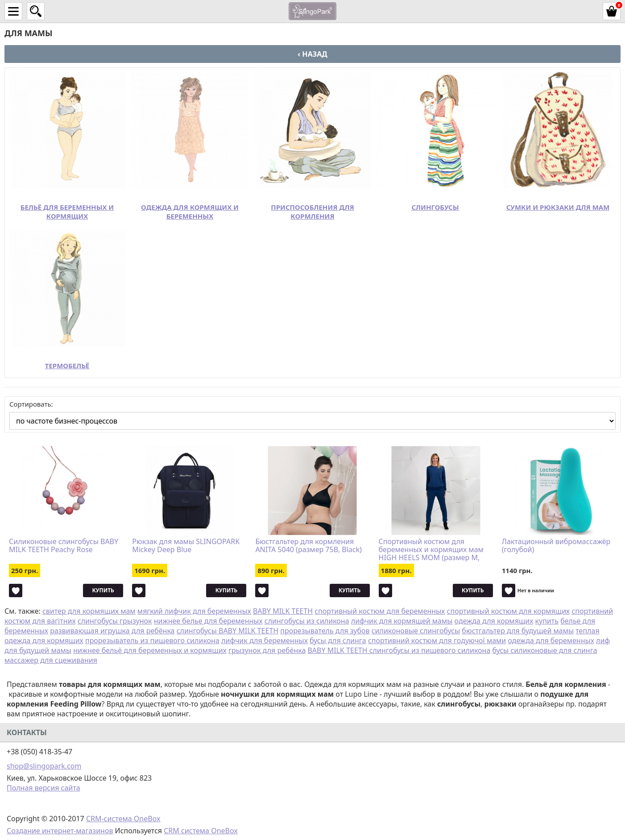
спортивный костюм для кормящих (509, 611)
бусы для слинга (338, 640)
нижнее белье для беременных (208, 621)
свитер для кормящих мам (89, 611)
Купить (103, 590)
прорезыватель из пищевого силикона (152, 640)
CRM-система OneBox (123, 819)
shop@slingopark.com (44, 766)
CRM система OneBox (201, 831)
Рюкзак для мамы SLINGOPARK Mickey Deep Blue (186, 546)
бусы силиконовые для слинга (544, 650)
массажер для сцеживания (51, 660)
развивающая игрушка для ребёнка (112, 631)
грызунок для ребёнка (267, 650)
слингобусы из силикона (307, 621)
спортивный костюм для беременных (380, 611)
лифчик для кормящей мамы (402, 621)
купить (547, 621)
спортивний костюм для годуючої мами (437, 640)
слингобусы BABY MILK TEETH (228, 631)
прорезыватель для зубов (325, 631)
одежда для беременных (551, 640)
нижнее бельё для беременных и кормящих (150, 650)
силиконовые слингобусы (416, 631)
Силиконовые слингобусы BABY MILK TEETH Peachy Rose (64, 546)
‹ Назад (312, 54)
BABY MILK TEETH (283, 611)
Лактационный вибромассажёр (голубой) (556, 546)
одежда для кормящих (494, 621)
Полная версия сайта (43, 788)
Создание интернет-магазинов (60, 831)
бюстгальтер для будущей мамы (518, 631)
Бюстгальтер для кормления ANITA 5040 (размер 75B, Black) (308, 546)
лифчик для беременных (265, 640)
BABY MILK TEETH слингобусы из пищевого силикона (399, 650)
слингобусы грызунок (115, 621)
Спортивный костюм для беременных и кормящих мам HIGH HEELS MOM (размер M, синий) (431, 549)
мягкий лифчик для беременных (194, 611)
